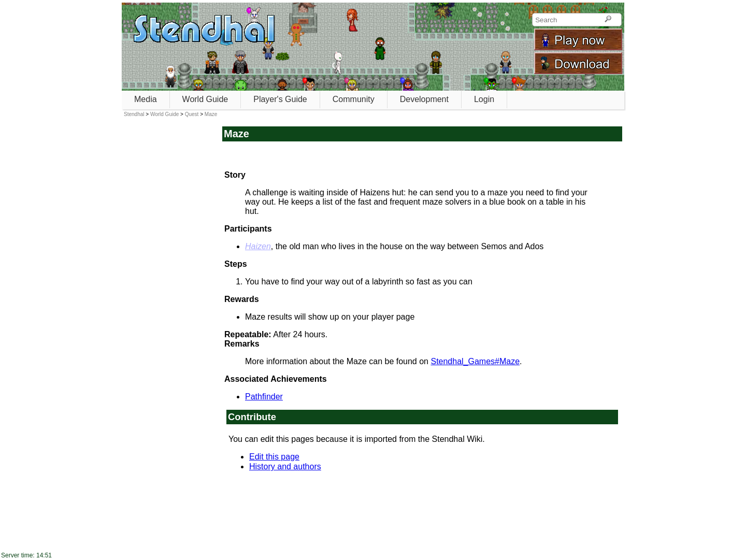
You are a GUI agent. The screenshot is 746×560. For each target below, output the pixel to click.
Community (354, 99)
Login (484, 99)
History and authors (285, 466)
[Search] (608, 20)
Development (424, 99)
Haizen (258, 246)
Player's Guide (280, 99)
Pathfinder (264, 397)
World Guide (205, 99)
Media (146, 99)
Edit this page (274, 457)
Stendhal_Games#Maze (475, 361)
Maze (211, 114)
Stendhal (134, 114)
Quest (192, 114)
